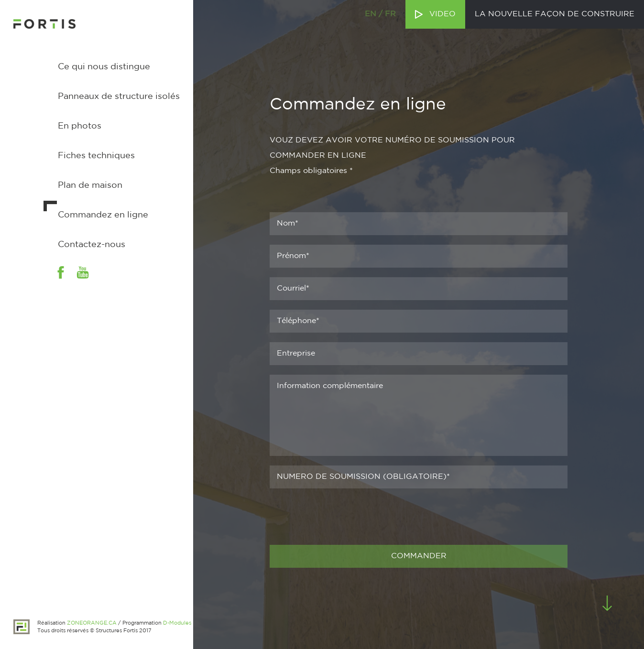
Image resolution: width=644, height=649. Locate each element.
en (371, 14)
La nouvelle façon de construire (555, 14)
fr (390, 14)
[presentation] (342, 517)
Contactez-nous (92, 245)
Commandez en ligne (103, 215)
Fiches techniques (96, 156)
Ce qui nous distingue (104, 67)
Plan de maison (90, 185)
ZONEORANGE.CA (92, 623)
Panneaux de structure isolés (119, 97)
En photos (80, 126)
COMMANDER (419, 556)
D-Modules (177, 623)
